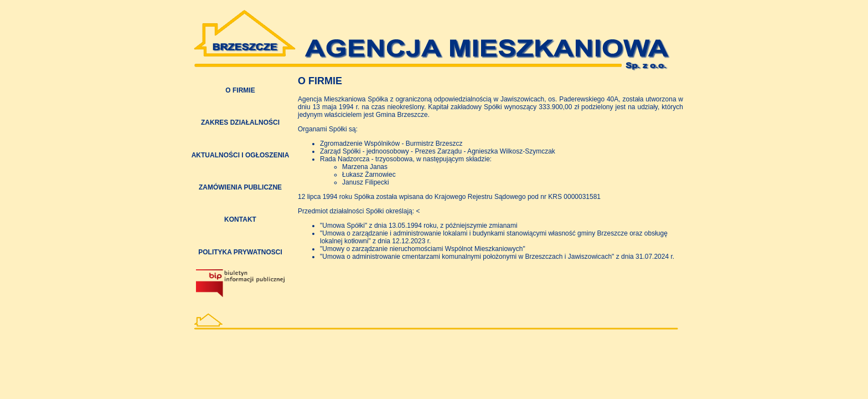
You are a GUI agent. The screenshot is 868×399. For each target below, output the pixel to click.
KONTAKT (240, 219)
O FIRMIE (240, 90)
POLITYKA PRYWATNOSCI (240, 252)
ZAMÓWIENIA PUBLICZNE (240, 187)
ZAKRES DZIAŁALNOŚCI (240, 122)
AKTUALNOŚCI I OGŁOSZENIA (241, 155)
